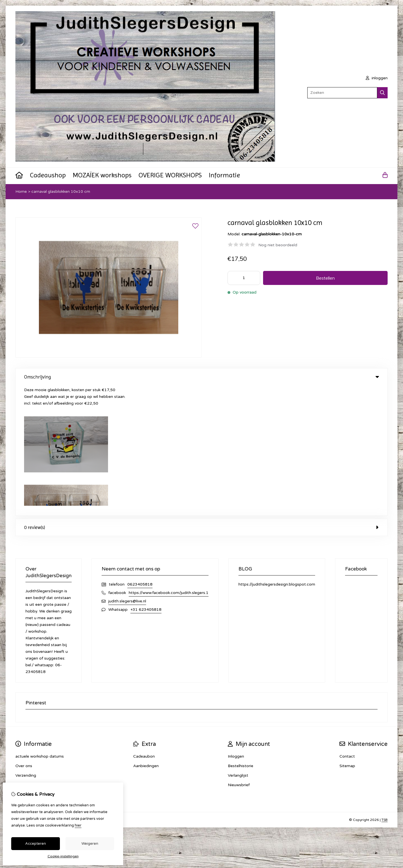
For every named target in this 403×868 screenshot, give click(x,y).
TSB (385, 690)
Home (21, 192)
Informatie (224, 175)
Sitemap (347, 636)
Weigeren (90, 844)
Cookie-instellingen (63, 856)
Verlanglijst (238, 645)
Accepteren (36, 844)
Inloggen (236, 626)
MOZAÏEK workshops (102, 175)
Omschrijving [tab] (201, 377)
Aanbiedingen (146, 636)
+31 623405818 (146, 479)
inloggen (377, 78)
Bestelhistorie (241, 636)
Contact (347, 626)
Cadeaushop (48, 175)
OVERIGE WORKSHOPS (170, 175)
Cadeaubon (144, 626)
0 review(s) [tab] (201, 397)
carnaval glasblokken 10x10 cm (61, 192)
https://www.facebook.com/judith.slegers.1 (169, 462)
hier (78, 825)
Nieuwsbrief (239, 655)
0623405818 (140, 454)
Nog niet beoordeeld (278, 245)
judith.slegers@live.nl (127, 471)
